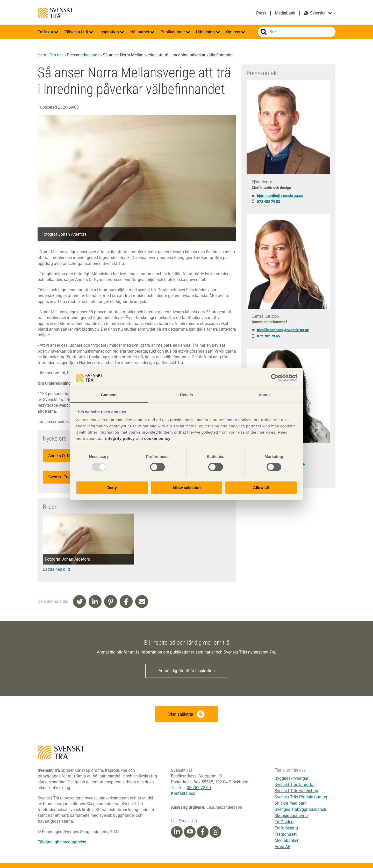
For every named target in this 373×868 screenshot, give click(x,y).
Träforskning (286, 828)
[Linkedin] (177, 832)
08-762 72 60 (199, 788)
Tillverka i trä (77, 32)
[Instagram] (216, 832)
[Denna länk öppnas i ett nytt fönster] (88, 569)
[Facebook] (203, 832)
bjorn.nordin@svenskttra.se (280, 196)
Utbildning (206, 32)
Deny (112, 488)
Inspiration (110, 32)
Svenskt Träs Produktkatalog (301, 797)
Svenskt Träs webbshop (296, 791)
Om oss (234, 32)
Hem (42, 55)
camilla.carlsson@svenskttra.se (283, 330)
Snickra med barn (291, 803)
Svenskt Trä (55, 13)
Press (261, 13)
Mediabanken (287, 840)
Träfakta (46, 32)
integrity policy (120, 438)
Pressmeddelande (83, 55)
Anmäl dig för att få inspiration (187, 671)
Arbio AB (282, 847)
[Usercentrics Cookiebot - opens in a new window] (275, 378)
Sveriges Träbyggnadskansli (300, 809)
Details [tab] (187, 395)
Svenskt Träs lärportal (295, 785)
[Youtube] (190, 832)
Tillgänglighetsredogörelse (62, 842)
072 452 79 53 (268, 202)
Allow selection (186, 488)
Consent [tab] (109, 395)
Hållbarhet (140, 32)
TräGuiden (284, 822)
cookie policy (157, 438)
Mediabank (285, 13)
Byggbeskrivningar (292, 778)
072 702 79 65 (268, 336)
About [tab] (264, 395)
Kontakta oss (183, 793)
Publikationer (173, 32)
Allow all (261, 488)
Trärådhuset (286, 834)
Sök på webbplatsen (264, 32)
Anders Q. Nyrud (63, 456)
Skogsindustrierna (291, 816)
